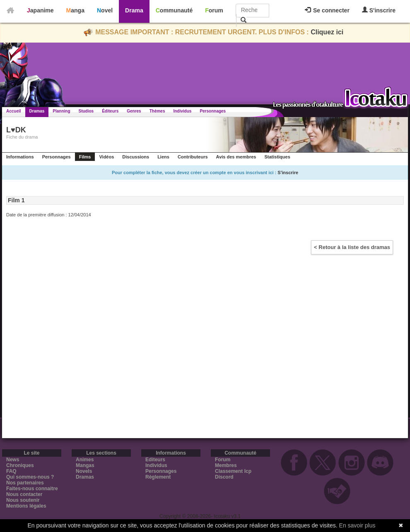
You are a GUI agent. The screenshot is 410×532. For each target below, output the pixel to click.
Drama (134, 10)
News (13, 460)
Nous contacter (24, 494)
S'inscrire (379, 10)
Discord (224, 477)
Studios (86, 111)
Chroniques (20, 465)
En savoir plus (357, 525)
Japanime (40, 10)
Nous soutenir (23, 500)
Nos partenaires (25, 483)
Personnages (213, 111)
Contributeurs (193, 157)
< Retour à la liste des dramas (352, 247)
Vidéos (106, 157)
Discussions (136, 157)
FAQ (11, 471)
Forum (214, 10)
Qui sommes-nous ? (30, 477)
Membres (226, 465)
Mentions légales (26, 506)
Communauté (174, 10)
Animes (85, 460)
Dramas (37, 111)
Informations (20, 157)
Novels (84, 471)
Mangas (85, 465)
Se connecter (327, 10)
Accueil (14, 111)
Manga (75, 10)
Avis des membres (236, 157)
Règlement (158, 477)
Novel (105, 10)
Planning (61, 111)
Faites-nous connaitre (32, 489)
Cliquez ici (327, 32)
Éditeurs (110, 111)
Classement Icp (233, 471)
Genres (134, 111)
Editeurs (155, 460)
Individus (182, 111)
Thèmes (157, 111)
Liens (163, 157)
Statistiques (277, 157)
